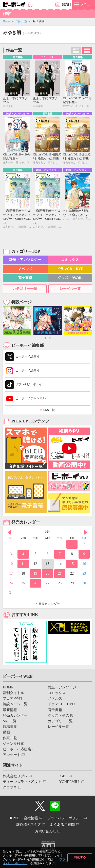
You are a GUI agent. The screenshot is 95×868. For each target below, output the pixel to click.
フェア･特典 (13, 698)
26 (35, 583)
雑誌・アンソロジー (25, 260)
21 (60, 573)
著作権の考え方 (29, 825)
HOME (8, 687)
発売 (66, 4)
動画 (6, 732)
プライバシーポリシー (65, 818)
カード (87, 50)
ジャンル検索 (13, 744)
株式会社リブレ (15, 776)
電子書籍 (25, 278)
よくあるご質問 (62, 825)
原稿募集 (10, 727)
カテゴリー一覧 (25, 289)
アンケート (12, 755)
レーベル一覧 (70, 289)
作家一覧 (21, 21)
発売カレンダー (49, 604)
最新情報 (10, 710)
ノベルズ (25, 269)
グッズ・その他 (70, 278)
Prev (9, 532)
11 (23, 564)
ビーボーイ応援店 (17, 749)
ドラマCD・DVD (70, 269)
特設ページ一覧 (15, 704)
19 (35, 573)
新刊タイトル (13, 693)
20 (48, 573)
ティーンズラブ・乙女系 (22, 782)
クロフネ (10, 787)
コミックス (70, 260)
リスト (76, 50)
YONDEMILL (70, 782)
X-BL (63, 776)
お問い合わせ (46, 831)
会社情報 (31, 818)
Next (86, 532)
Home (6, 21)
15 (72, 564)
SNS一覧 (49, 410)
